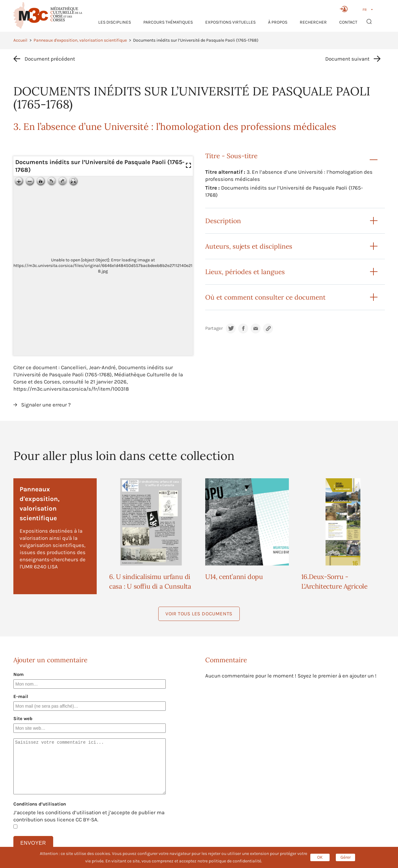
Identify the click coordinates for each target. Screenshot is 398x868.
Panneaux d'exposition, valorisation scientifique (80, 40)
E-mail (21, 696)
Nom (19, 674)
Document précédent (50, 59)
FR (365, 10)
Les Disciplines (115, 22)
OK (320, 857)
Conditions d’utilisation (40, 804)
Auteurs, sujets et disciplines (249, 246)
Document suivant (347, 59)
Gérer (346, 857)
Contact (348, 22)
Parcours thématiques (168, 22)
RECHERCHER (313, 22)
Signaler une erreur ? (46, 405)
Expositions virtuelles (230, 22)
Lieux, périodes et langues (245, 272)
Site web (23, 719)
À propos (278, 22)
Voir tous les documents (199, 614)
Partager (214, 328)
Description (223, 221)
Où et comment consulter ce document (265, 297)
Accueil (20, 40)
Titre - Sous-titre (231, 156)
